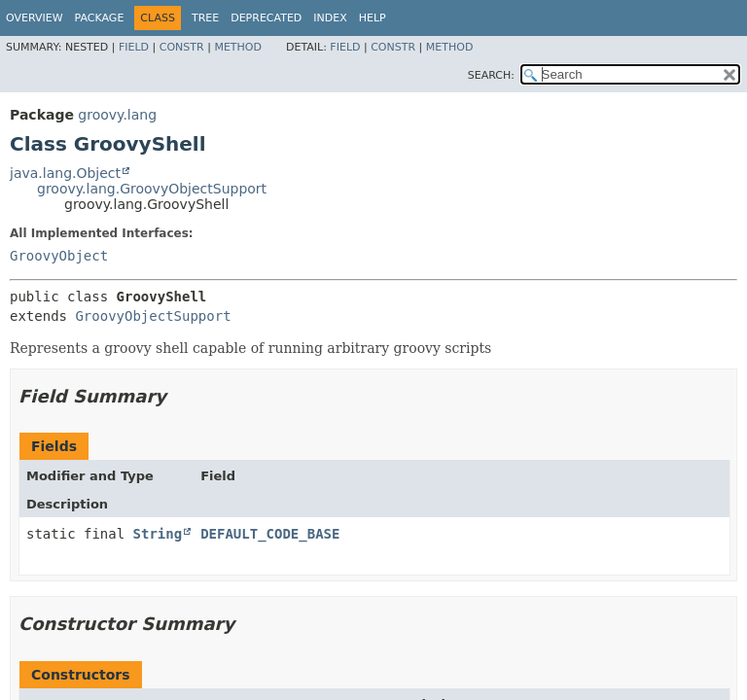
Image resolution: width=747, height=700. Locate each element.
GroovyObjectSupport (153, 316)
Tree (205, 18)
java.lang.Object (65, 173)
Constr (182, 47)
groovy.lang (117, 115)
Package (100, 18)
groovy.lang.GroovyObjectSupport (152, 189)
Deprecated (266, 18)
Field (134, 47)
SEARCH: (491, 75)
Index (330, 18)
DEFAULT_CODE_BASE (270, 534)
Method (238, 47)
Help (373, 18)
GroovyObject (59, 256)
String (158, 534)
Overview (35, 18)
